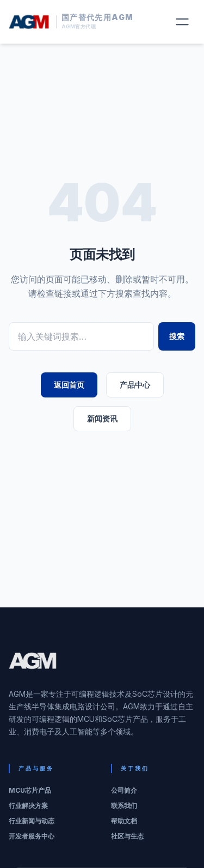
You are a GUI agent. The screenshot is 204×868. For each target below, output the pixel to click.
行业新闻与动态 (32, 821)
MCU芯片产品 (30, 790)
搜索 (177, 336)
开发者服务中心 (32, 836)
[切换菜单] (182, 22)
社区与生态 (127, 836)
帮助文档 (124, 821)
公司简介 (124, 790)
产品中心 (135, 385)
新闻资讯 (102, 418)
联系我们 (124, 806)
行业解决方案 (28, 806)
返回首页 (69, 385)
